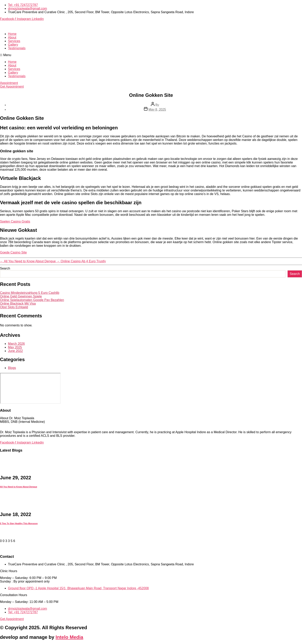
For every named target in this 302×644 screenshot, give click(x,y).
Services (14, 41)
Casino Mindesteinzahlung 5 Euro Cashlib (30, 293)
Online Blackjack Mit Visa (18, 304)
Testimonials (17, 48)
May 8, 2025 (157, 109)
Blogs (12, 368)
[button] (151, 55)
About (12, 37)
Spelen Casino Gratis (15, 221)
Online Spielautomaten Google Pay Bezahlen (32, 300)
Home (12, 34)
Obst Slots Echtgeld (14, 307)
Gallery (13, 45)
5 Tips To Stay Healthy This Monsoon (19, 523)
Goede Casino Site (13, 252)
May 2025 (15, 347)
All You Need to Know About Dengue (19, 487)
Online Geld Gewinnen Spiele (21, 296)
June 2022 (15, 351)
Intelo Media (69, 637)
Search (5, 268)
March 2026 (16, 344)
